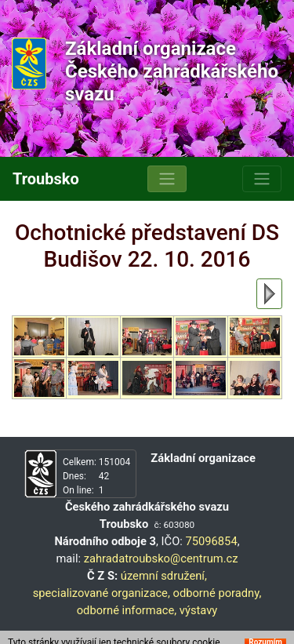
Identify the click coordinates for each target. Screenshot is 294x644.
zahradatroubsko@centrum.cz (161, 558)
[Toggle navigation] (167, 179)
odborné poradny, (217, 593)
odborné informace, (127, 610)
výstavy (199, 610)
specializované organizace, (102, 593)
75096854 (211, 541)
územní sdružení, (164, 576)
